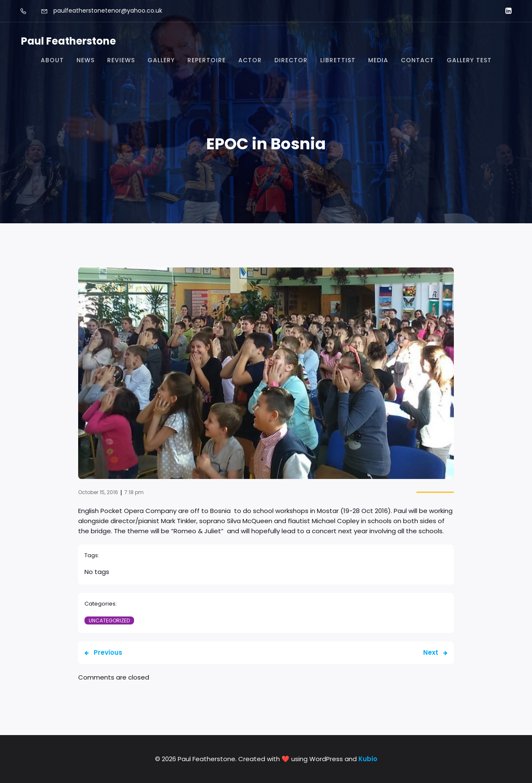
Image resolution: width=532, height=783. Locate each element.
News (86, 60)
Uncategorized (109, 620)
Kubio (368, 759)
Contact (417, 60)
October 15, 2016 (98, 492)
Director (291, 60)
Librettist (338, 60)
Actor (250, 60)
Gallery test (469, 60)
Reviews (121, 60)
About (52, 60)
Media (378, 60)
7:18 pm (134, 492)
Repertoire (207, 60)
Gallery (161, 60)
